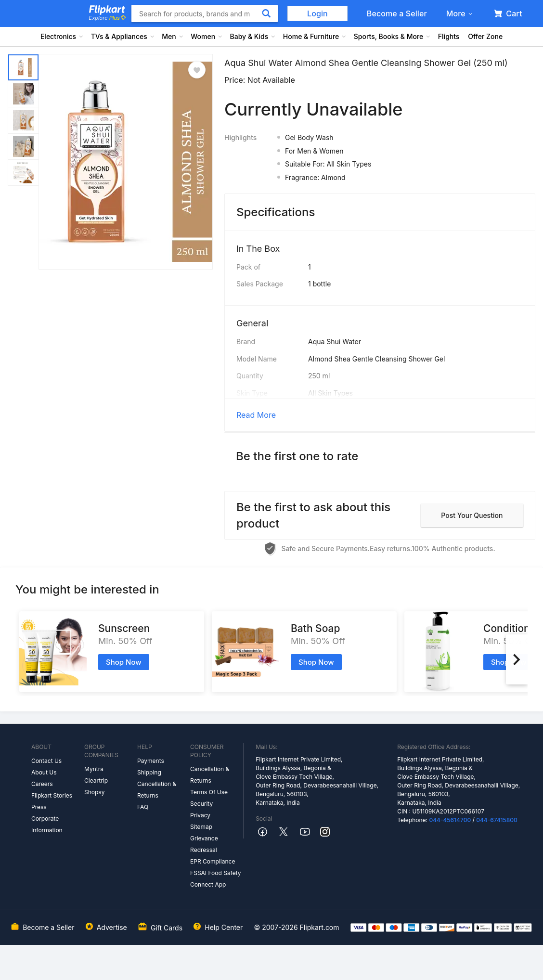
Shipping (149, 772)
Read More (256, 415)
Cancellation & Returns (157, 790)
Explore (107, 18)
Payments (151, 761)
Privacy (200, 815)
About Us (44, 772)
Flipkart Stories (52, 795)
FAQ (143, 807)
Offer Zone (485, 36)
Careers (42, 784)
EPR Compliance (213, 861)
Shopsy (94, 792)
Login (317, 13)
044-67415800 (497, 820)
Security (201, 804)
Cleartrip (96, 780)
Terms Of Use (209, 792)
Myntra (94, 769)
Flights (449, 36)
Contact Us (46, 761)
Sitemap (201, 827)
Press (39, 807)
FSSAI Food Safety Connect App (216, 879)
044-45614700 (450, 820)
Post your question (472, 515)
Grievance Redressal (204, 844)
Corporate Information (47, 824)
